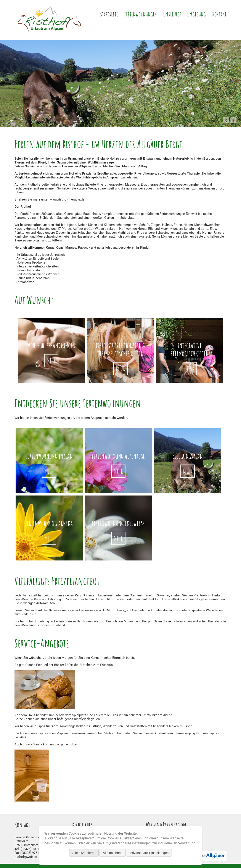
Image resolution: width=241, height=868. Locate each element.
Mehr (51, 361)
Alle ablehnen (113, 853)
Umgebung (197, 14)
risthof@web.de (26, 857)
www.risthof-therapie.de (67, 199)
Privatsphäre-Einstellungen (149, 853)
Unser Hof (172, 14)
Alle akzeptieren (84, 853)
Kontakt (219, 14)
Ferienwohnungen (141, 14)
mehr (49, 471)
